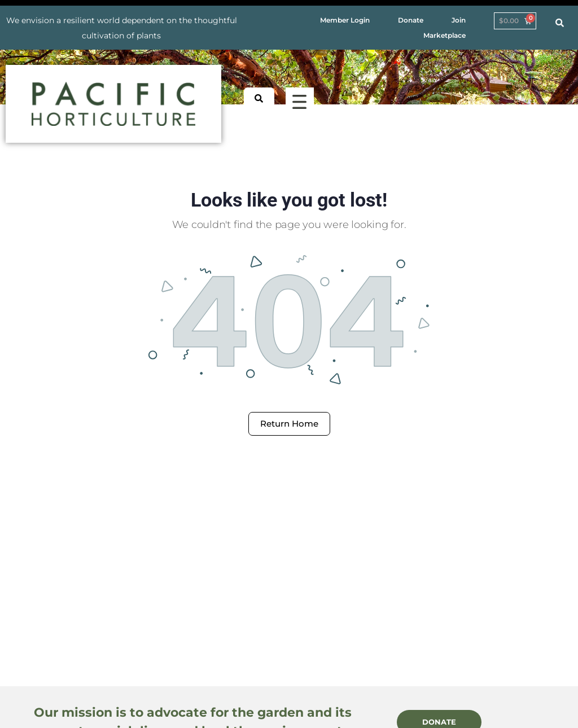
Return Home (289, 424)
